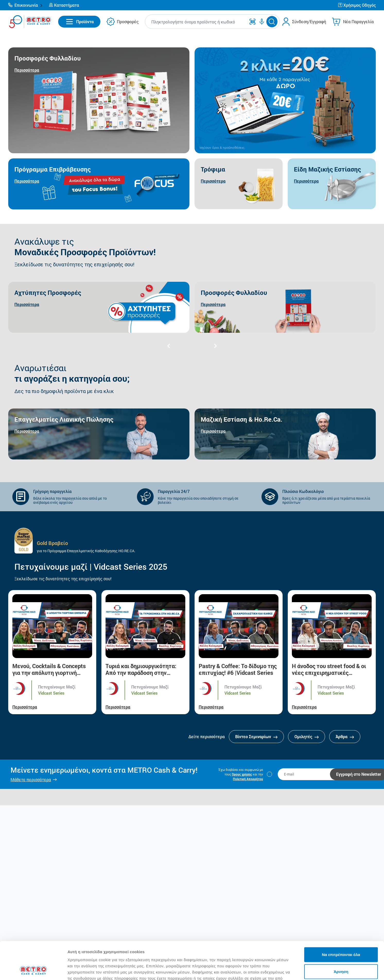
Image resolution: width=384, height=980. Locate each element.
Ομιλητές (307, 736)
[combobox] (197, 22)
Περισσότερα (25, 707)
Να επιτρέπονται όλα (341, 919)
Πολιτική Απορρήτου (248, 779)
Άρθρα (345, 736)
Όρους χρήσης (242, 774)
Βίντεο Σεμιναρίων (256, 736)
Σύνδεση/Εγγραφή (309, 22)
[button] (25, 5)
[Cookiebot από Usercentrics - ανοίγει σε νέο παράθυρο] (33, 970)
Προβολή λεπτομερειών (306, 970)
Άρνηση (341, 936)
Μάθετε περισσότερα (31, 779)
